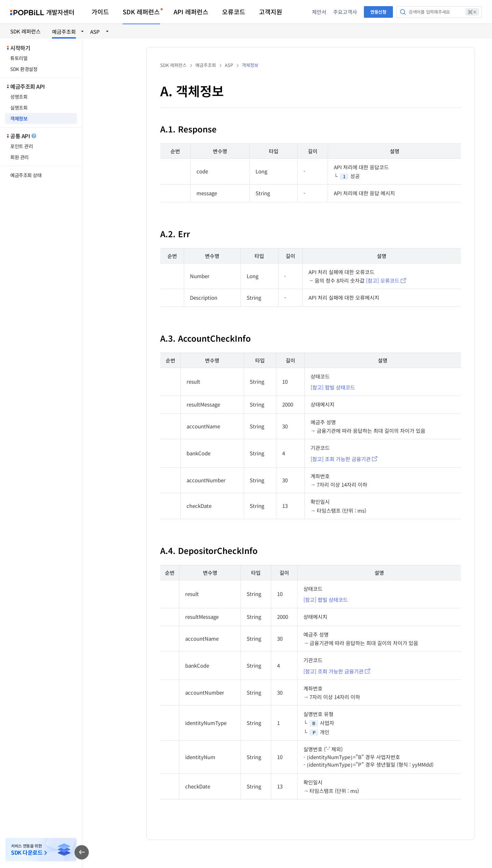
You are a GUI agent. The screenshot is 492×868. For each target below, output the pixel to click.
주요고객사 (345, 12)
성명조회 (19, 97)
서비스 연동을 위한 (27, 850)
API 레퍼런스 (191, 12)
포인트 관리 (22, 146)
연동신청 (378, 12)
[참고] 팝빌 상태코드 (333, 387)
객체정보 (19, 118)
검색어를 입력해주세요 (444, 12)
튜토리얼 (19, 58)
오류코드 (234, 12)
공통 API (23, 136)
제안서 (319, 12)
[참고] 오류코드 (383, 280)
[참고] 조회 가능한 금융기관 (341, 459)
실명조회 (19, 108)
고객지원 (271, 12)
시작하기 (20, 48)
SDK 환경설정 (24, 69)
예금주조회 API (28, 86)
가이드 (100, 12)
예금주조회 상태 (26, 175)
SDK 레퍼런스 (141, 12)
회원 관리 (19, 157)
